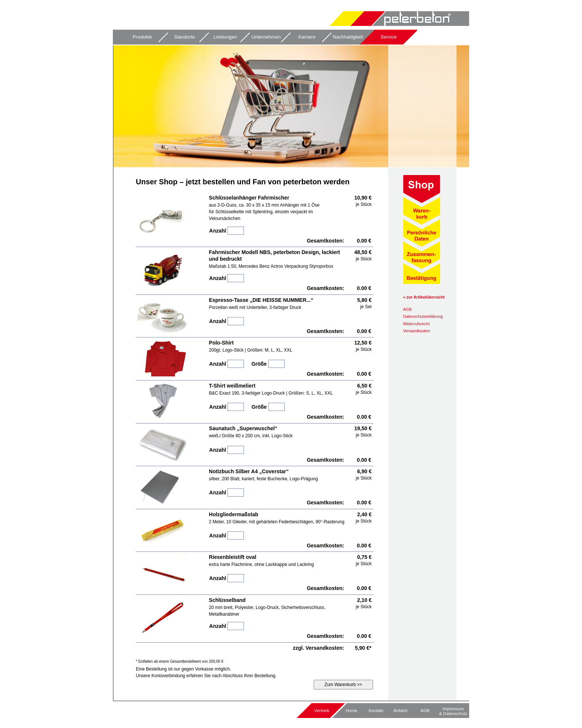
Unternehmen (266, 37)
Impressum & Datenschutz (453, 711)
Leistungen (225, 37)
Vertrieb (322, 710)
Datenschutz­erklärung (423, 316)
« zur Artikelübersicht (424, 297)
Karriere (307, 37)
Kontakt (376, 710)
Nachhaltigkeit (348, 37)
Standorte (184, 37)
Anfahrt (400, 710)
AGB (407, 309)
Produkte (142, 37)
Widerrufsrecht (416, 324)
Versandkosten (417, 331)
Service (388, 37)
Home (351, 710)
